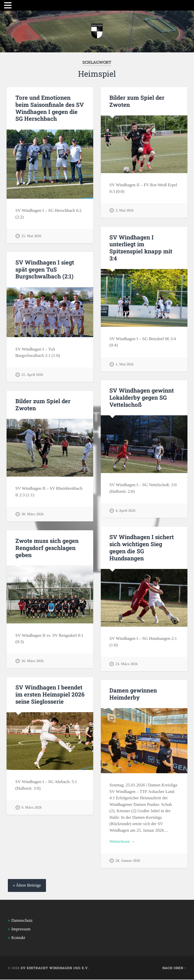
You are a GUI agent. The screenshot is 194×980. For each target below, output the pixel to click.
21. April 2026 (32, 374)
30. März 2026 (33, 514)
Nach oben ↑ (174, 968)
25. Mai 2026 (31, 235)
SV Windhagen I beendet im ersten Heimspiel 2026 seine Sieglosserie (50, 695)
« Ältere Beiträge (27, 886)
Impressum (21, 930)
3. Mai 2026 (125, 210)
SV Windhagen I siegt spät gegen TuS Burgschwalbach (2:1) (45, 269)
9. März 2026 (32, 807)
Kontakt (18, 938)
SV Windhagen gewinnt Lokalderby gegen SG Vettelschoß (142, 398)
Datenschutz (22, 921)
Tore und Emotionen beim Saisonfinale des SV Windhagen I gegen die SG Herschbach (50, 108)
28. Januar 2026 (128, 861)
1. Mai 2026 (125, 364)
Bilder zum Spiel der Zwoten (137, 101)
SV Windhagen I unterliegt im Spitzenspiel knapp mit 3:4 (141, 248)
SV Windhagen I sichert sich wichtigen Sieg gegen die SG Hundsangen (142, 547)
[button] (9, 5)
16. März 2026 (33, 661)
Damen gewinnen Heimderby (133, 694)
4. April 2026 (125, 510)
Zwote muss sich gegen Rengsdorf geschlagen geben (47, 548)
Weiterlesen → (122, 842)
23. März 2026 (127, 664)
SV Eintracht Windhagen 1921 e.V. (55, 968)
